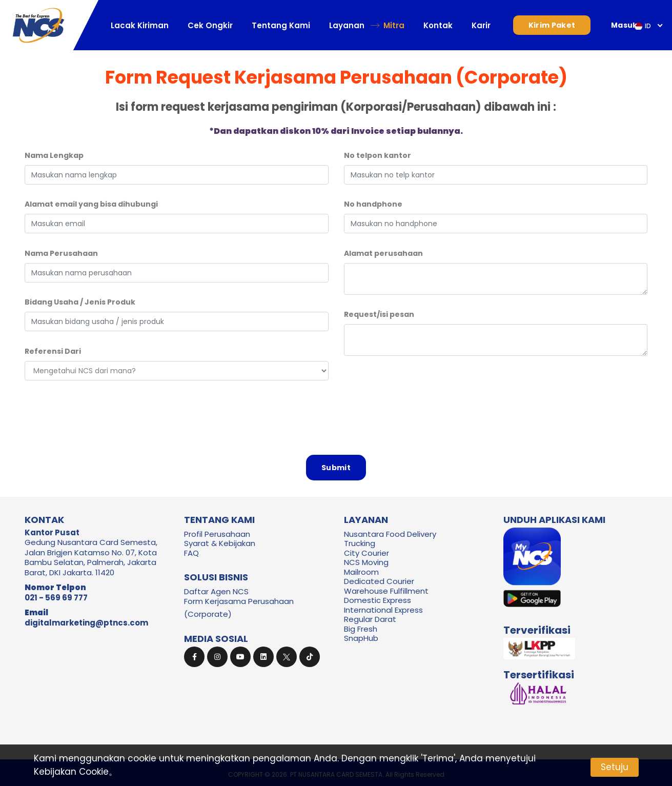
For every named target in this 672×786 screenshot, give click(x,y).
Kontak (438, 25)
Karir (481, 25)
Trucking (360, 543)
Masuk (624, 25)
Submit (336, 468)
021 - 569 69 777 (56, 598)
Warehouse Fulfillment (386, 591)
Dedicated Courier (379, 581)
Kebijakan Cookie (71, 772)
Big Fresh (361, 629)
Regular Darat (370, 619)
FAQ (191, 553)
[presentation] (336, 413)
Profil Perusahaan (217, 534)
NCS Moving (366, 562)
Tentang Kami (281, 25)
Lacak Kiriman (140, 25)
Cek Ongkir (210, 25)
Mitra (394, 25)
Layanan (347, 25)
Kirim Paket (552, 25)
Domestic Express (378, 600)
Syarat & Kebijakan (220, 543)
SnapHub (361, 638)
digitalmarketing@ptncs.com (86, 623)
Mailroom (361, 572)
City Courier (366, 553)
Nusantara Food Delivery (390, 534)
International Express (383, 610)
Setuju (615, 767)
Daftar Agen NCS (216, 591)
